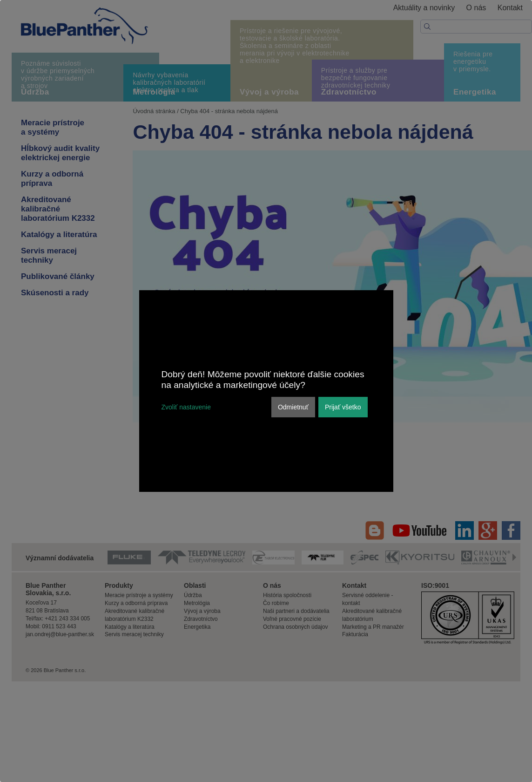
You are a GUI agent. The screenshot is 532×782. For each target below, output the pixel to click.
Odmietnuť (293, 407)
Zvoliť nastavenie (186, 407)
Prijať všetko (343, 407)
